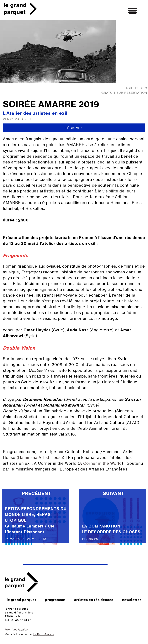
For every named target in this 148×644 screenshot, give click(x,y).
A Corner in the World (100, 463)
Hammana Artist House (41, 457)
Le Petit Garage (44, 634)
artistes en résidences (94, 600)
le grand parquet (21, 600)
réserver (74, 128)
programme (55, 600)
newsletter (132, 600)
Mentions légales (16, 630)
